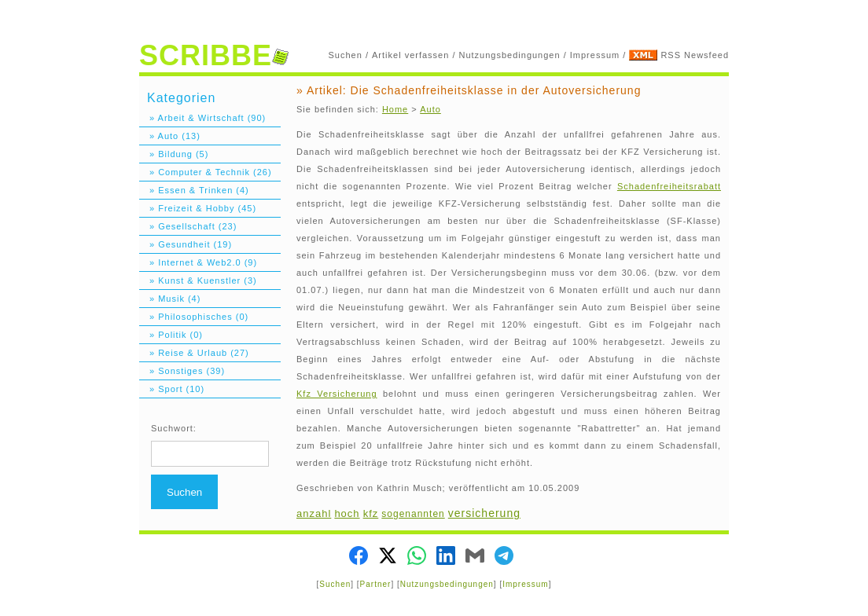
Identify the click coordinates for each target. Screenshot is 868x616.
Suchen (346, 55)
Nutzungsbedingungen (510, 55)
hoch (347, 513)
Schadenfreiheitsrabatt (669, 186)
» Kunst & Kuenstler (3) (198, 280)
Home (395, 109)
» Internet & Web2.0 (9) (198, 262)
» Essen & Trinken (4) (194, 190)
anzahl (314, 513)
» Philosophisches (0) (194, 317)
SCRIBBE (214, 55)
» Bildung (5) (174, 154)
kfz (371, 513)
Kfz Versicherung (337, 394)
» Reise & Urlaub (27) (194, 353)
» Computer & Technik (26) (206, 172)
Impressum (595, 55)
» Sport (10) (172, 389)
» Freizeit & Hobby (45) (198, 208)
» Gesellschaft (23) (188, 226)
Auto (430, 109)
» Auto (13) (170, 136)
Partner (376, 584)
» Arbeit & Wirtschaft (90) (202, 118)
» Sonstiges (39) (182, 371)
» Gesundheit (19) (186, 244)
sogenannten (413, 514)
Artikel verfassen (410, 55)
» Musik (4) (170, 299)
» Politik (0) (171, 335)
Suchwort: (174, 428)
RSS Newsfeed (695, 55)
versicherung (484, 513)
